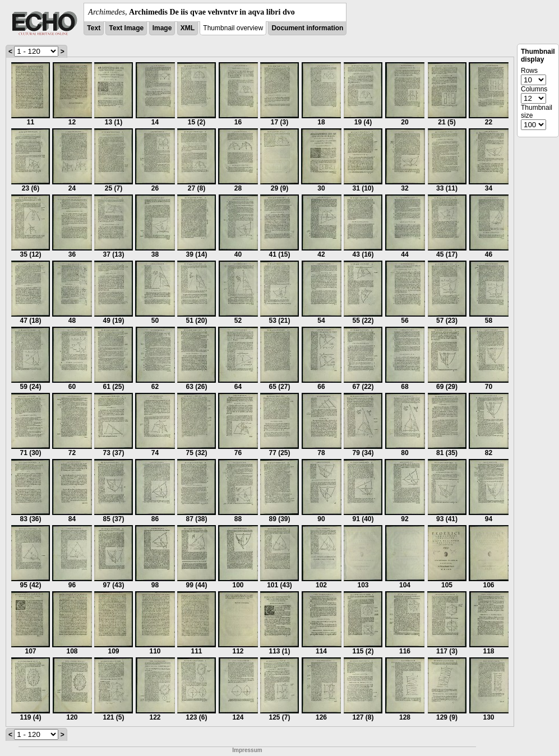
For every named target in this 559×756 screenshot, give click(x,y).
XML (188, 28)
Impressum (247, 750)
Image (162, 28)
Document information (307, 28)
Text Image (126, 28)
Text (94, 28)
